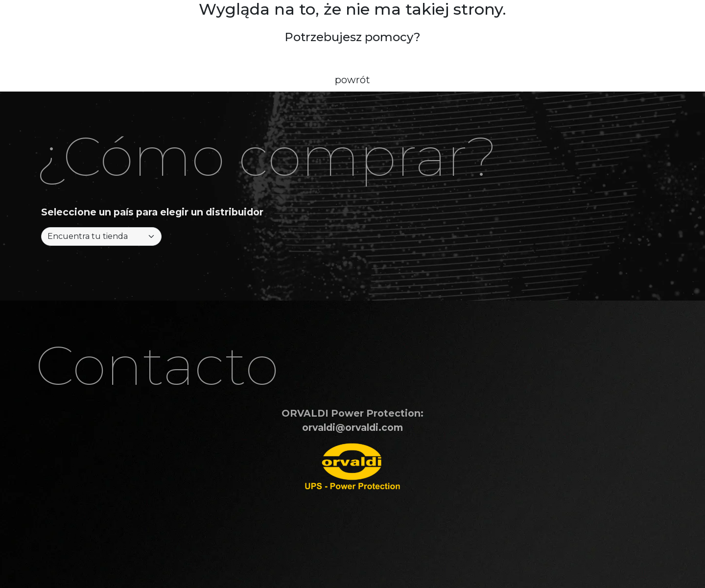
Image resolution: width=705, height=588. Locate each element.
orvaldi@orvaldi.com (352, 427)
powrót (352, 80)
